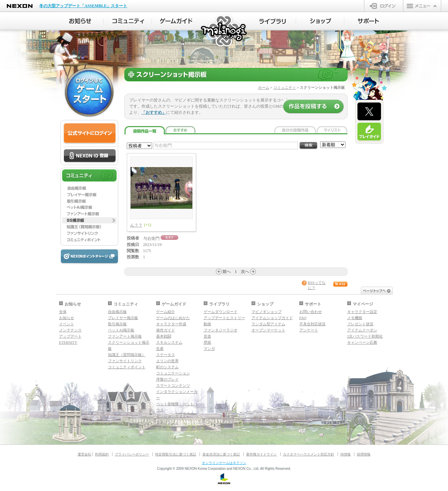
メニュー (422, 6)
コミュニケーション (173, 373)
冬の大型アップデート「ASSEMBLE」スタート (83, 6)
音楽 (207, 336)
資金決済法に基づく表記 (221, 454)
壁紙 (207, 342)
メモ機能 (355, 318)
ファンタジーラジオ (221, 330)
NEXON (20, 6)
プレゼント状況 (360, 324)
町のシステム (167, 367)
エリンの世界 (167, 361)
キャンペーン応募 (362, 342)
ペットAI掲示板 (121, 330)
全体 (63, 312)
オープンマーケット (268, 330)
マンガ (209, 349)
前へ (227, 272)
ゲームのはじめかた (173, 318)
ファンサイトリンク (125, 361)
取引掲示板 (117, 324)
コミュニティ (285, 87)
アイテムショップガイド (272, 318)
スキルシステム (169, 342)
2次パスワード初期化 (365, 336)
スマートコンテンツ (173, 385)
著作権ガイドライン (261, 454)
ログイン (384, 6)
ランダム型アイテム (268, 324)
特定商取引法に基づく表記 (176, 454)
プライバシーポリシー (132, 454)
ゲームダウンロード (221, 312)
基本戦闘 (164, 336)
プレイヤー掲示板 (123, 318)
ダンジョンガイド (171, 416)
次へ (245, 272)
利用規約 (102, 454)
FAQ (303, 318)
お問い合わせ (311, 312)
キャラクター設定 (362, 312)
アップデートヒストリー (224, 318)
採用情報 (364, 454)
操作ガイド (166, 330)
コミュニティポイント (127, 367)
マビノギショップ (267, 312)
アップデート (70, 336)
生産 (160, 349)
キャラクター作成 (171, 324)
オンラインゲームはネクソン (224, 463)
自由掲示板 (117, 312)
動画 (207, 324)
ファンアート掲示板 (125, 336)
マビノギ (224, 31)
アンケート (309, 330)
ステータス (166, 355)
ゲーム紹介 (166, 312)
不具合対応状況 (313, 324)
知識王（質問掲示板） (127, 355)
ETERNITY (68, 342)
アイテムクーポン (362, 330)
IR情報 (345, 454)
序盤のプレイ (167, 379)
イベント (67, 324)
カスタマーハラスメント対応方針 (309, 454)
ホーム (264, 87)
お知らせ (67, 318)
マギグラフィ (167, 422)
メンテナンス (70, 330)
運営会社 (84, 454)
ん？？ (136, 225)
